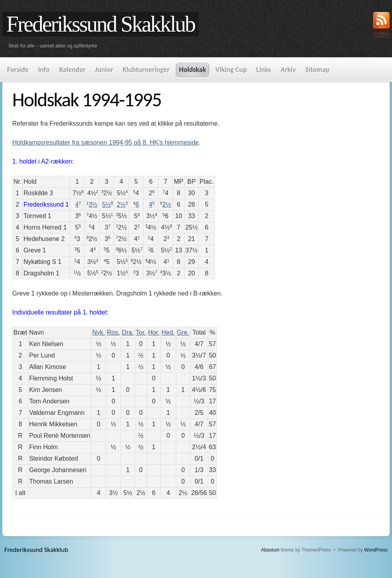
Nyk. (98, 332)
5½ (106, 204)
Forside (18, 70)
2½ (121, 204)
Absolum (270, 550)
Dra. (128, 332)
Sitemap (318, 70)
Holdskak (192, 70)
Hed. (168, 332)
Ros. (113, 332)
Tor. (141, 332)
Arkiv (288, 70)
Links (264, 70)
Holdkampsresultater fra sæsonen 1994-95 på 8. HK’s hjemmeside (106, 142)
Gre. (183, 332)
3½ (93, 204)
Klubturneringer (146, 70)
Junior (104, 70)
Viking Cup (231, 70)
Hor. (154, 332)
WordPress (376, 550)
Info (44, 70)
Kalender (73, 70)
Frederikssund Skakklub (101, 24)
